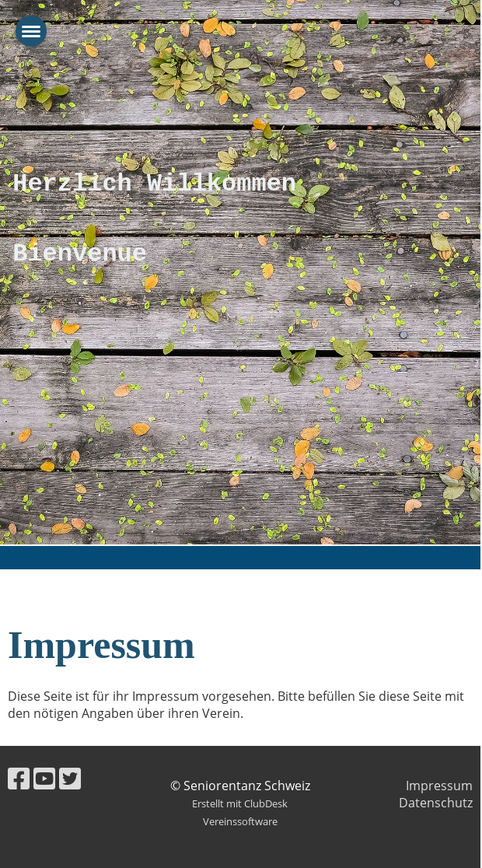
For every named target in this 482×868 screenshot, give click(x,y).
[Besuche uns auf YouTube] (44, 778)
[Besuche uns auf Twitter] (70, 778)
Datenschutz (436, 803)
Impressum (439, 786)
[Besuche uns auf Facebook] (19, 778)
